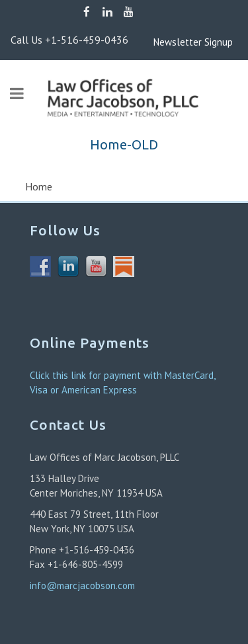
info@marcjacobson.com (82, 585)
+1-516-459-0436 (87, 40)
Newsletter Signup (173, 42)
